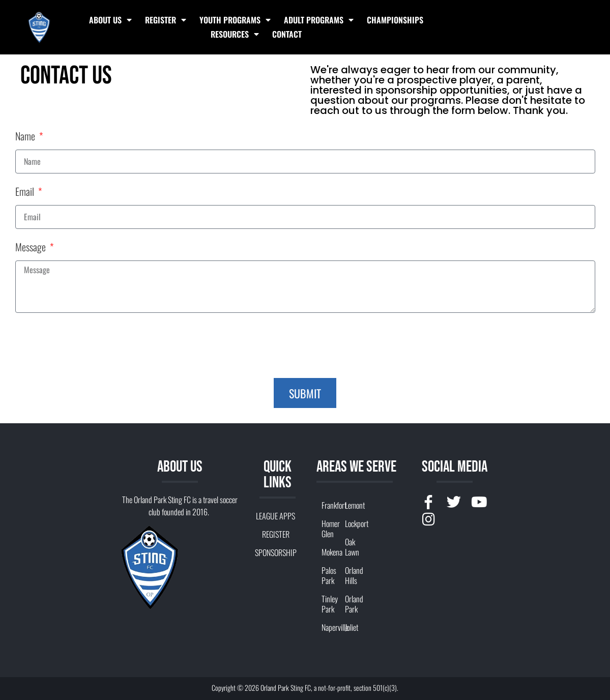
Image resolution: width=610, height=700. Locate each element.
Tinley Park (328, 604)
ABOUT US (110, 20)
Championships (395, 20)
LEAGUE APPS (275, 516)
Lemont (352, 505)
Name (26, 137)
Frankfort (328, 505)
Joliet (352, 627)
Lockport (352, 523)
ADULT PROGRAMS (319, 20)
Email (26, 193)
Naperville (328, 627)
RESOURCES (235, 34)
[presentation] (93, 345)
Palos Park (328, 575)
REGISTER (166, 20)
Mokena (328, 552)
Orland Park (352, 604)
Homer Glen (328, 529)
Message (32, 248)
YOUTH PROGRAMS (235, 20)
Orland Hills (352, 575)
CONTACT (275, 571)
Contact (287, 34)
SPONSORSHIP (276, 552)
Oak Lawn (352, 547)
